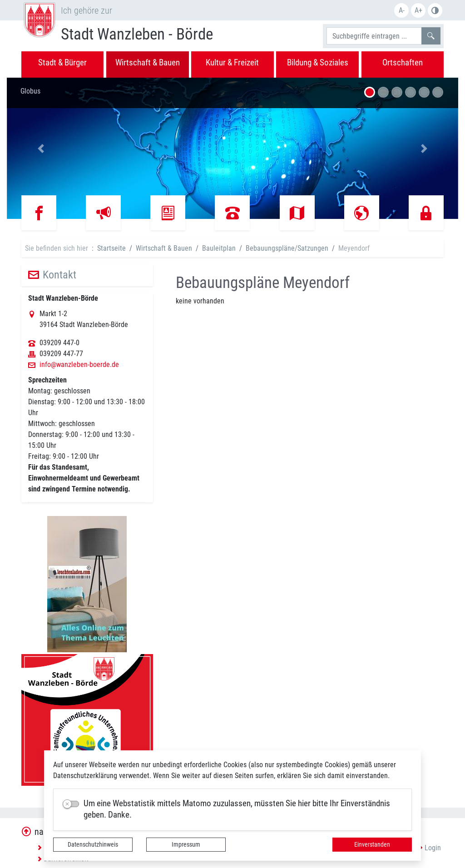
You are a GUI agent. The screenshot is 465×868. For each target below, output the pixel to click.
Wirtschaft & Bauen (164, 248)
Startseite (111, 248)
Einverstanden (372, 844)
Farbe (435, 10)
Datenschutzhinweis (93, 844)
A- (402, 10)
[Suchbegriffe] (374, 36)
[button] (41, 148)
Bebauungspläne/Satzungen (287, 248)
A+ (418, 10)
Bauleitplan (219, 248)
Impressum (186, 844)
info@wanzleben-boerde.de (79, 365)
